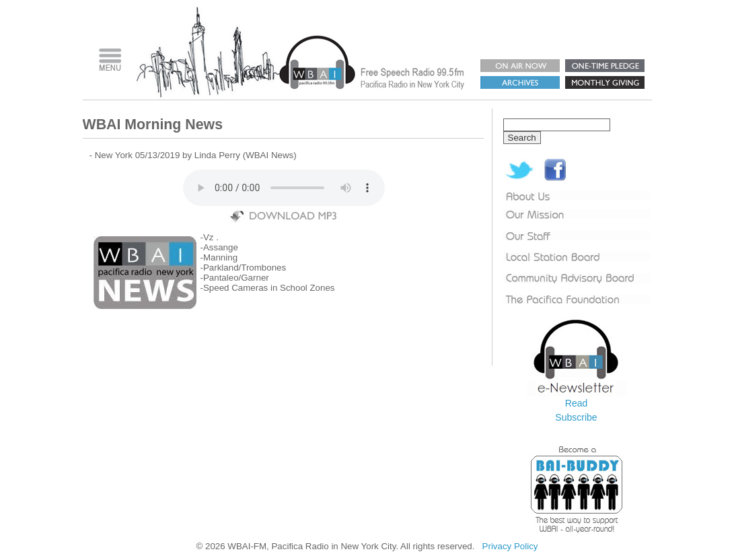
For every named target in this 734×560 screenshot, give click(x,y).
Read (576, 403)
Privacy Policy (510, 546)
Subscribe (576, 417)
